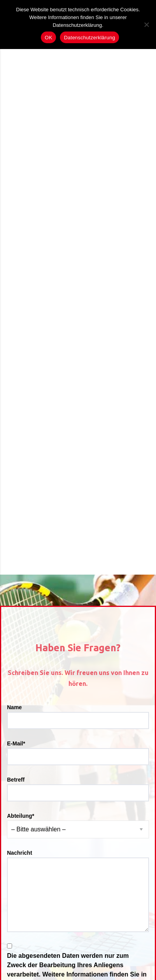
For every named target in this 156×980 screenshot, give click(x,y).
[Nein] (146, 25)
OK (48, 38)
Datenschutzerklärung (89, 38)
